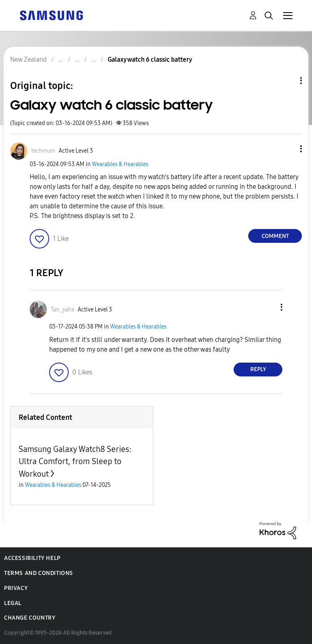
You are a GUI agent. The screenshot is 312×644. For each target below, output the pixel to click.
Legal (13, 603)
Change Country (30, 618)
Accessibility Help (32, 558)
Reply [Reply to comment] (258, 369)
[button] (288, 149)
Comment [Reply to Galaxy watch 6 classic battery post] (275, 236)
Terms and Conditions (39, 573)
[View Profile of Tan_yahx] (63, 310)
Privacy (16, 588)
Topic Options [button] (287, 81)
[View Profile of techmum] (43, 151)
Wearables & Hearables (120, 164)
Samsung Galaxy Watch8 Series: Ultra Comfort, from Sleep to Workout (75, 461)
